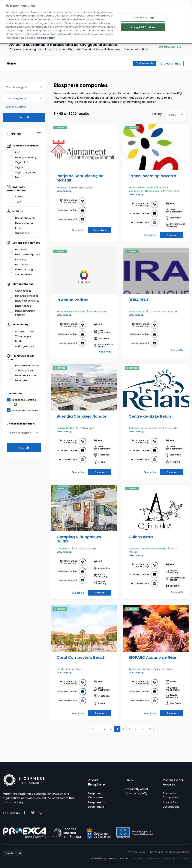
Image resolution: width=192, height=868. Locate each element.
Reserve (172, 235)
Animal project (22, 274)
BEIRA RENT (139, 300)
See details (100, 230)
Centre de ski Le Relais (150, 416)
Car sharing (21, 233)
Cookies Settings (143, 18)
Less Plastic (20, 249)
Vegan (17, 167)
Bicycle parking (22, 223)
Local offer (19, 380)
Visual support (22, 336)
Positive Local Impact (25, 365)
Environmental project (25, 254)
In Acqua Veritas (72, 300)
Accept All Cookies (143, 27)
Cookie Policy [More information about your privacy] (46, 38)
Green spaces (22, 291)
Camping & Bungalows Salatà (79, 539)
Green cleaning (22, 269)
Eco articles (20, 264)
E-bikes (18, 228)
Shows (17, 197)
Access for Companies (170, 795)
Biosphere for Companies (97, 795)
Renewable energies (25, 296)
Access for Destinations (171, 804)
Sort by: (157, 114)
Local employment (24, 375)
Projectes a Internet (180, 859)
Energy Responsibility (25, 301)
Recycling (19, 259)
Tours (17, 201)
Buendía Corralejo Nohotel (82, 416)
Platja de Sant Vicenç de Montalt (80, 178)
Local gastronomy (24, 157)
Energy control (22, 306)
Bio (15, 177)
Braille (17, 341)
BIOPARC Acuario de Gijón (153, 657)
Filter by (14, 134)
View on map (173, 63)
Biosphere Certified (21, 402)
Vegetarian (20, 162)
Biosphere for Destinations (97, 804)
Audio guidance (23, 346)
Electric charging (23, 218)
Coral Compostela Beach (81, 657)
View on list (146, 63)
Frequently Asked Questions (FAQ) (137, 791)
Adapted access (23, 331)
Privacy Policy (137, 852)
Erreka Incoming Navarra (152, 176)
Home (11, 63)
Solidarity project (23, 370)
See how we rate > (171, 47)
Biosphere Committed (24, 410)
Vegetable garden (24, 172)
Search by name (16, 107)
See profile (78, 230)
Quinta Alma (141, 537)
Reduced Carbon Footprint (22, 312)
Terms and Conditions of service (169, 852)
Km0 (16, 152)
